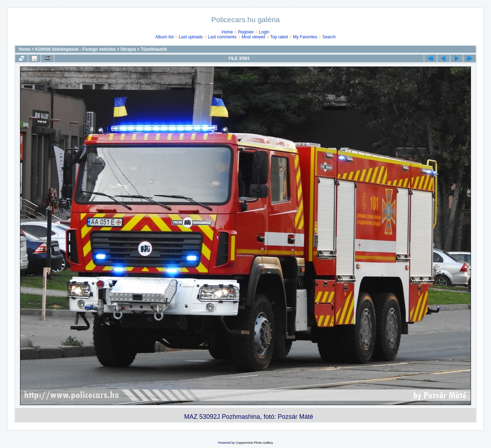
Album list (165, 37)
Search (329, 37)
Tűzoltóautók (154, 49)
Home (227, 32)
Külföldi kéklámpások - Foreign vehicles (75, 49)
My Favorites (305, 37)
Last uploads (191, 37)
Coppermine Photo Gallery (254, 443)
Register (246, 32)
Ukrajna (128, 49)
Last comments (222, 37)
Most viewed (253, 37)
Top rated (279, 37)
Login (264, 32)
